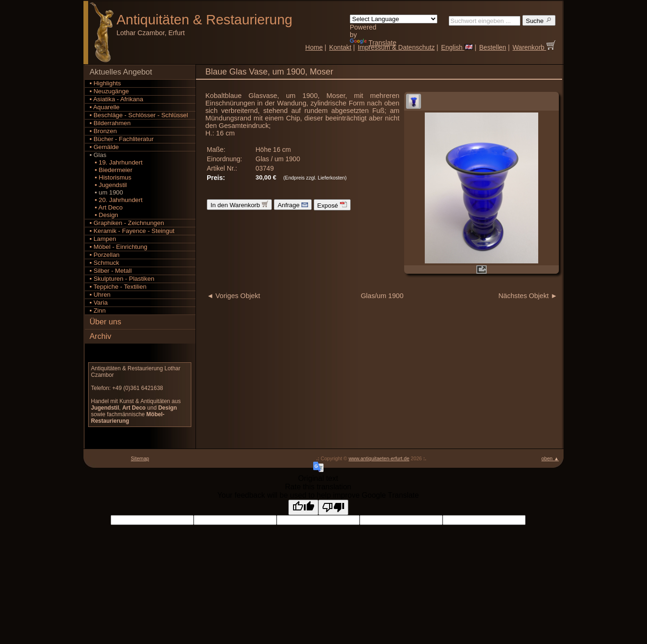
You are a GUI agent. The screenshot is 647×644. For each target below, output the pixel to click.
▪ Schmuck (104, 263)
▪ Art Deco (106, 207)
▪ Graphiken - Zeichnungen (127, 223)
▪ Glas (98, 155)
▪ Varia (99, 303)
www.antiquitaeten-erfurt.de (379, 458)
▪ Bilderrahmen (110, 123)
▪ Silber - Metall (111, 271)
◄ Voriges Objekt (233, 296)
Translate (373, 43)
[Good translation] (303, 507)
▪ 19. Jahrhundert (116, 162)
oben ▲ (550, 458)
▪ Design (104, 215)
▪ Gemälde (104, 147)
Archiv (100, 336)
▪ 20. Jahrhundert (116, 200)
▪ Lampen (103, 239)
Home (314, 47)
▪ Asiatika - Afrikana (116, 99)
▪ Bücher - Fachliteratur (122, 139)
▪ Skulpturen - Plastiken (122, 279)
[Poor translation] (333, 507)
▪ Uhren (100, 295)
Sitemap (140, 458)
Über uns (105, 322)
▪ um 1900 (106, 192)
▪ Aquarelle (105, 107)
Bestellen (493, 47)
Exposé (332, 205)
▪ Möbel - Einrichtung (118, 247)
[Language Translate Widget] (394, 19)
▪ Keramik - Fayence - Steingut (132, 231)
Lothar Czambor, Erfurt (151, 33)
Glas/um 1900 (382, 296)
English (457, 47)
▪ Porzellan (105, 255)
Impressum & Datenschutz (396, 47)
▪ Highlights (105, 83)
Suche (539, 20)
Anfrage (293, 205)
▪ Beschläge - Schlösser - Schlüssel (139, 115)
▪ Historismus (110, 177)
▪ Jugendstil (108, 185)
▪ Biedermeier (111, 170)
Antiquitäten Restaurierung (205, 19)
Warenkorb (534, 47)
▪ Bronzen (103, 131)
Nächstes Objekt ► (528, 296)
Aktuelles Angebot (121, 72)
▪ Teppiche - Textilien (118, 287)
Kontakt (340, 47)
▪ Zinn (98, 311)
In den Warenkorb (239, 205)
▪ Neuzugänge (109, 91)
